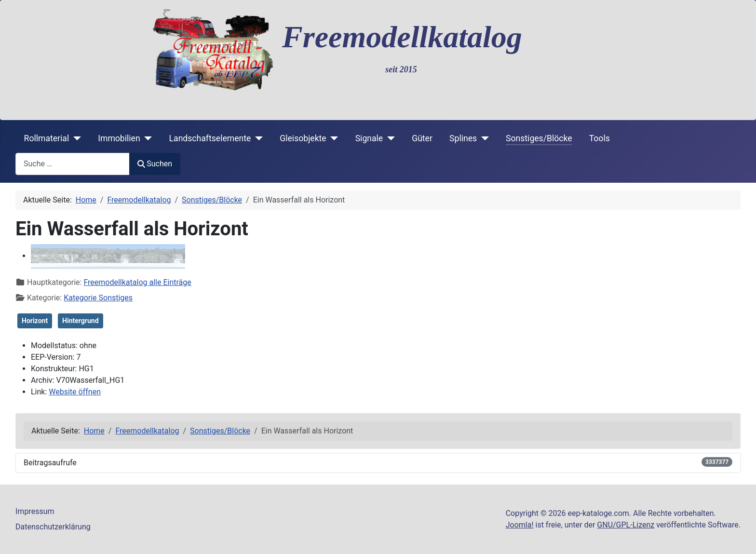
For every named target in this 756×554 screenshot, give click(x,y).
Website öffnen (75, 392)
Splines (463, 138)
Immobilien (119, 138)
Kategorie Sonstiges (98, 298)
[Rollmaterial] (75, 138)
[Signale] (389, 138)
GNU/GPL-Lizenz (626, 525)
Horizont (35, 321)
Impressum (35, 511)
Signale (369, 138)
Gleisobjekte (303, 138)
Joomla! (520, 525)
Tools (600, 138)
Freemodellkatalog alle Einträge (137, 282)
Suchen (155, 164)
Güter (422, 138)
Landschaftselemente (210, 138)
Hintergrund (80, 321)
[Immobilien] (146, 138)
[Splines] (483, 138)
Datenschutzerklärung (53, 527)
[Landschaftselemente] (257, 138)
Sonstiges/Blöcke (539, 138)
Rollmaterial (47, 138)
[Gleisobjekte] (332, 138)
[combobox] (73, 164)
